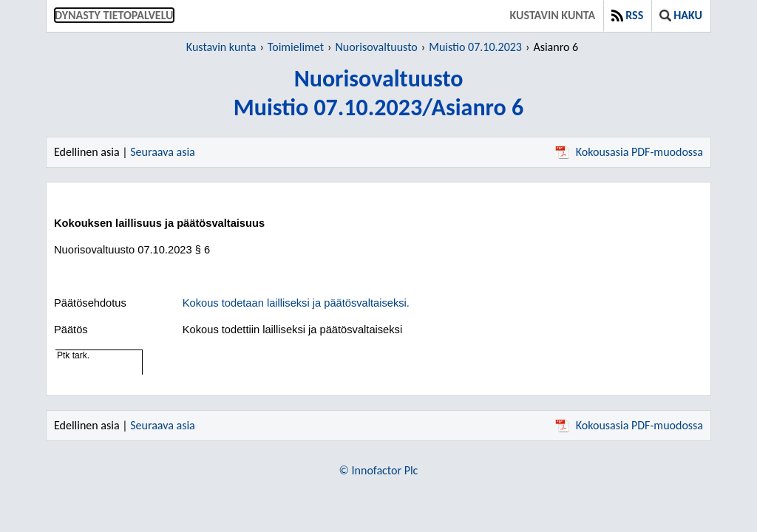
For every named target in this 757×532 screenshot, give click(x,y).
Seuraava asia (163, 152)
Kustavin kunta (553, 15)
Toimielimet (296, 47)
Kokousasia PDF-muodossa (629, 152)
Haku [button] (681, 15)
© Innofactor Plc (379, 470)
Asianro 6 (556, 47)
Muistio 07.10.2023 (475, 47)
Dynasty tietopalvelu (114, 15)
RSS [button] (627, 15)
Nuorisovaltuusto (377, 47)
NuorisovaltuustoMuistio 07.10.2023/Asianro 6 (378, 93)
